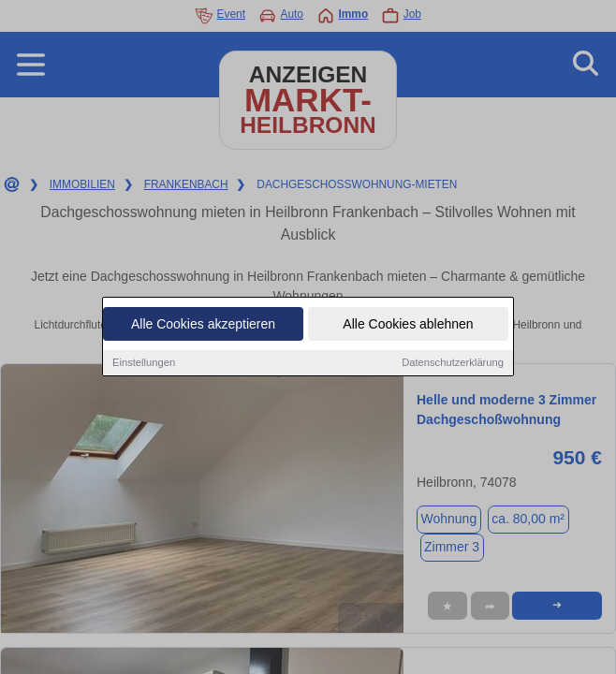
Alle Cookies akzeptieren (203, 326)
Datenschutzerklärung (453, 364)
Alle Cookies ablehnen (408, 326)
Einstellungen (144, 364)
